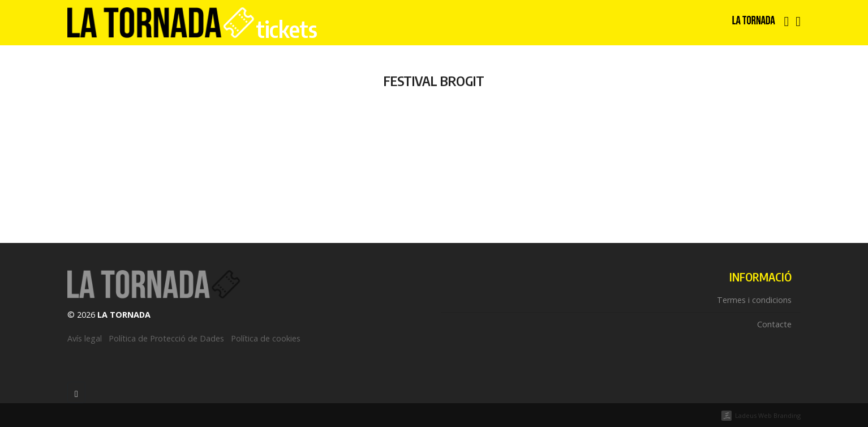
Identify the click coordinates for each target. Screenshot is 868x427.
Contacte (774, 324)
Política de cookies (266, 338)
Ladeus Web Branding (768, 415)
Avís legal (85, 338)
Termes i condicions (754, 300)
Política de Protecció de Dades (166, 338)
